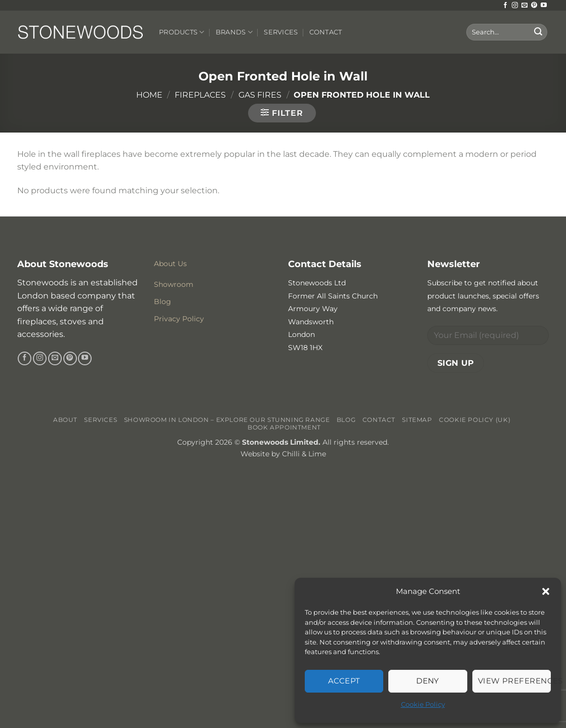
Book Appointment (284, 427)
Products (182, 32)
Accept (344, 681)
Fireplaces (200, 95)
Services (281, 32)
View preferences (514, 681)
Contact (326, 32)
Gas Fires (260, 95)
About (65, 420)
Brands (234, 32)
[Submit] (538, 32)
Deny (428, 681)
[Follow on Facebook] (505, 6)
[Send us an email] (524, 6)
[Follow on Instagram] (515, 6)
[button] (546, 591)
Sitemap (417, 420)
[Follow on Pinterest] (534, 6)
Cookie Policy (423, 704)
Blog (346, 420)
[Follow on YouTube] (544, 6)
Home (149, 95)
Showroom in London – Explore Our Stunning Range (227, 420)
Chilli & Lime (304, 454)
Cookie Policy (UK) (475, 420)
